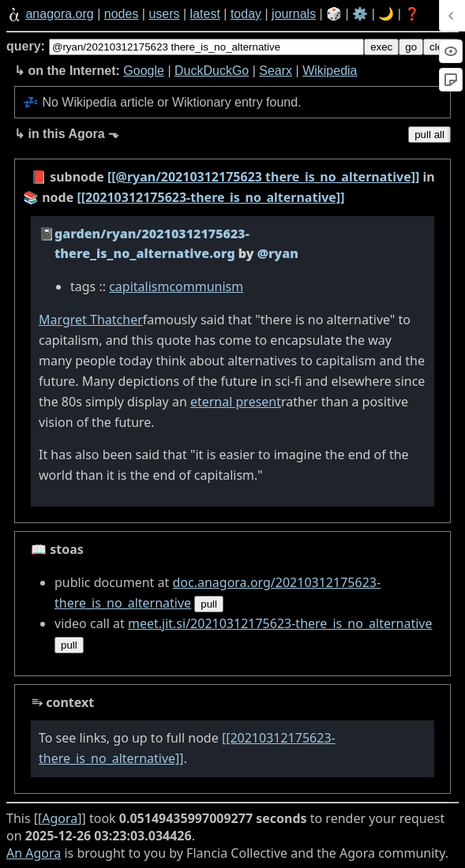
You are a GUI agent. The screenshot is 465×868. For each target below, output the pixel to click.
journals (294, 14)
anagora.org (59, 14)
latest (205, 14)
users (164, 14)
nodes (122, 14)
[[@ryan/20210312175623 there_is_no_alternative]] (263, 177)
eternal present (236, 402)
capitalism (139, 286)
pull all (429, 135)
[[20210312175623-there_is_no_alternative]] (210, 197)
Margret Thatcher (91, 320)
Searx (276, 71)
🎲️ (334, 14)
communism (206, 286)
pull (209, 604)
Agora (60, 818)
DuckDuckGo (212, 71)
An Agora (34, 853)
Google (144, 71)
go (411, 47)
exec (381, 47)
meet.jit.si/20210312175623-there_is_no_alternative (280, 623)
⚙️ (360, 14)
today (246, 14)
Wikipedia (330, 71)
